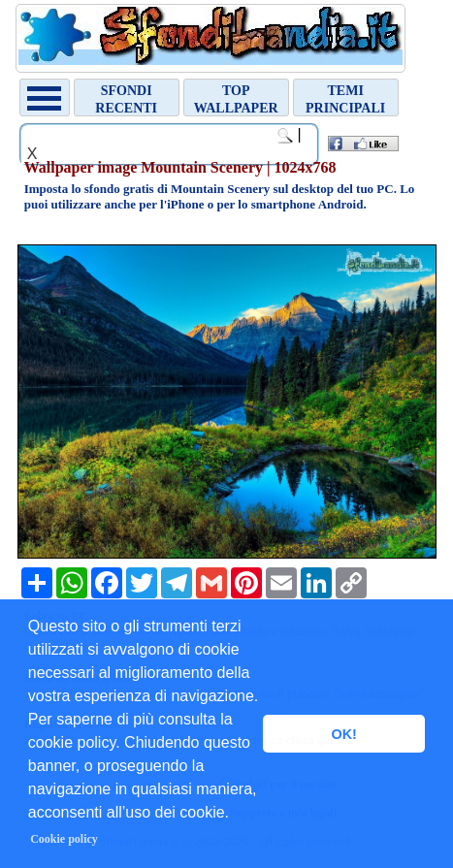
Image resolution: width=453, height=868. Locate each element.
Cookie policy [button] (64, 839)
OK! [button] (343, 734)
